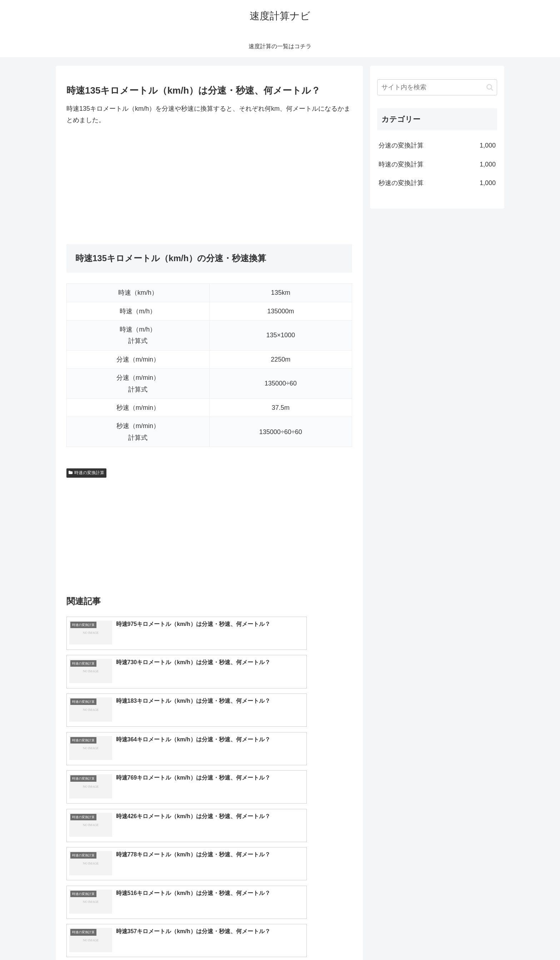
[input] (437, 87)
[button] (490, 87)
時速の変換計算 (86, 473)
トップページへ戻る (417, 938)
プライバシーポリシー (472, 938)
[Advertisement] (209, 185)
